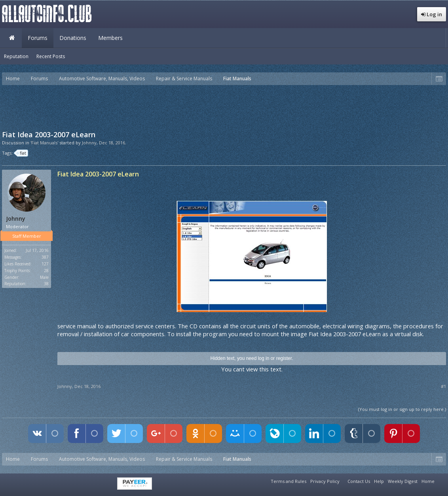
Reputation (16, 56)
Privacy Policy (325, 481)
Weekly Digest (403, 481)
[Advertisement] (224, 107)
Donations (73, 38)
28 (46, 271)
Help (379, 481)
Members (110, 38)
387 (45, 257)
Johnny (89, 143)
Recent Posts (51, 56)
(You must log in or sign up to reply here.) (402, 409)
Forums (38, 38)
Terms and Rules (289, 481)
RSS (441, 480)
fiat (22, 153)
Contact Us (359, 481)
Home (12, 38)
